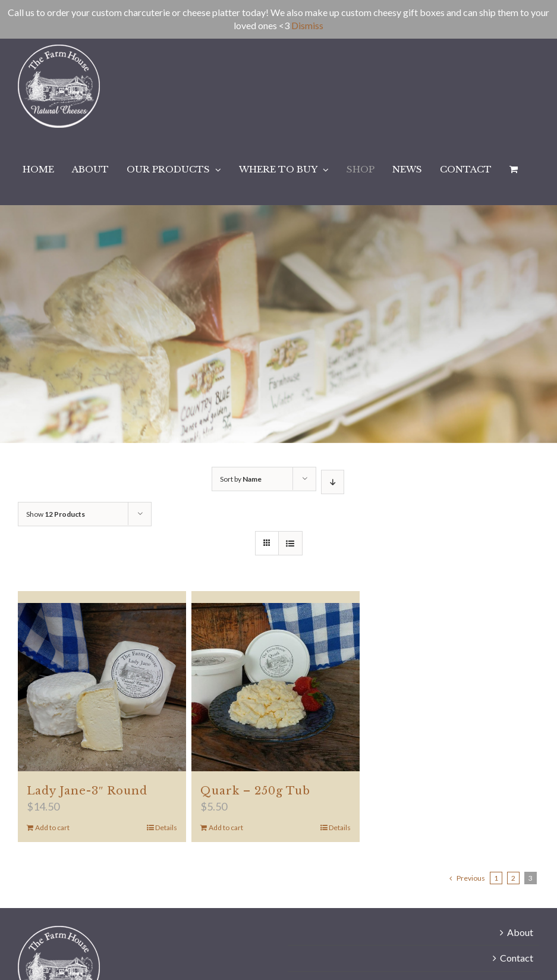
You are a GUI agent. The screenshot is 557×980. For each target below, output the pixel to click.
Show (56, 514)
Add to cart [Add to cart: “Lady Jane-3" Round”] (52, 827)
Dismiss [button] (307, 25)
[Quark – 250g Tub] (276, 687)
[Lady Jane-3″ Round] (102, 687)
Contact (517, 958)
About (520, 932)
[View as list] (290, 543)
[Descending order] (333, 482)
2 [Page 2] (513, 878)
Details (166, 827)
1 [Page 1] (496, 878)
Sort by (241, 479)
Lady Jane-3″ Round (87, 791)
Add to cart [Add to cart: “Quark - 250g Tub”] (226, 827)
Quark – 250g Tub (255, 791)
